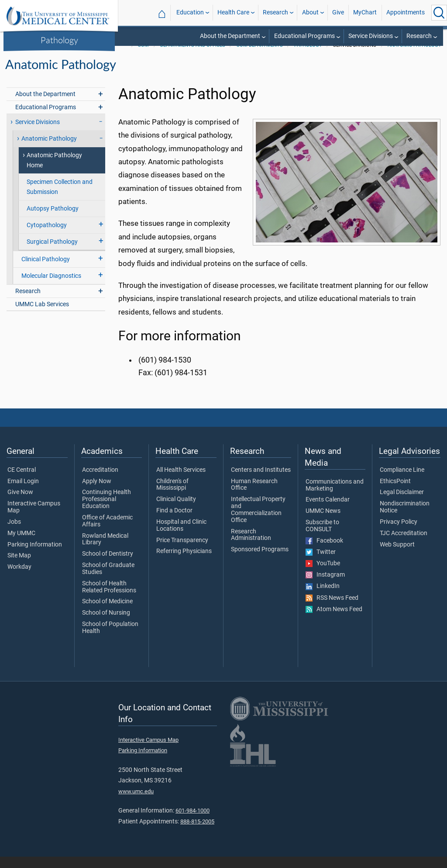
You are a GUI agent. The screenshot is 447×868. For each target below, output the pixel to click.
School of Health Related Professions (109, 598)
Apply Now (97, 493)
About (310, 12)
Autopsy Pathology (53, 220)
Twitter (321, 564)
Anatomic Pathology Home (54, 172)
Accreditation (100, 481)
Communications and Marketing (335, 497)
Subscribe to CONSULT (322, 537)
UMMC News (323, 522)
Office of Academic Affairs (107, 533)
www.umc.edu (136, 803)
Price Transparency (182, 552)
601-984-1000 (193, 822)
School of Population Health (110, 639)
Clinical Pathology (46, 271)
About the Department (230, 36)
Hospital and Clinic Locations (181, 537)
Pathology (59, 40)
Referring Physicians (184, 563)
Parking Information (35, 556)
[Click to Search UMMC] (439, 13)
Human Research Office (254, 496)
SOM (143, 57)
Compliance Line (402, 481)
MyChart (365, 12)
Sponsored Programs (260, 561)
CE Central (22, 481)
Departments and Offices (193, 57)
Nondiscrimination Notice (405, 519)
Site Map (19, 567)
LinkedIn (323, 598)
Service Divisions (371, 36)
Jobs (14, 533)
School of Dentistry (108, 565)
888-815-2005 (197, 833)
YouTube (323, 575)
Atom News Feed (334, 621)
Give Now (20, 504)
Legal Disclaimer (402, 504)
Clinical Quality (176, 511)
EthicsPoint (395, 493)
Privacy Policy (399, 533)
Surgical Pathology (52, 253)
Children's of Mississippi (172, 496)
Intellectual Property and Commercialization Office (258, 521)
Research (275, 12)
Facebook (324, 552)
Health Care (233, 12)
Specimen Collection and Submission (60, 198)
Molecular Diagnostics (51, 287)
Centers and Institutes (261, 481)
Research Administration (251, 546)
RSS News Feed (332, 609)
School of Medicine (107, 613)
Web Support (397, 556)
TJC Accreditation (404, 545)
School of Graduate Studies (108, 580)
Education (190, 12)
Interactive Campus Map (34, 519)
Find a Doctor (174, 522)
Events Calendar (328, 511)
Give (338, 12)
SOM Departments (260, 57)
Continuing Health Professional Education (107, 510)
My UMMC (21, 545)
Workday (19, 578)
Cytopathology (47, 237)
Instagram (325, 586)
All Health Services (181, 481)
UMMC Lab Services (42, 316)
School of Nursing (106, 624)
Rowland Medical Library (105, 551)
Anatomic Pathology (414, 57)
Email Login (23, 493)
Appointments (406, 12)
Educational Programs (304, 36)
